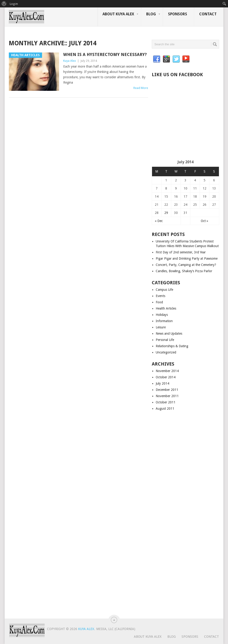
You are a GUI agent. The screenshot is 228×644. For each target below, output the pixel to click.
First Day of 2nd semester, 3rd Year (181, 252)
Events (160, 296)
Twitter (176, 59)
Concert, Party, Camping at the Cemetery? (186, 265)
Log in (14, 4)
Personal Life (165, 340)
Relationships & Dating (172, 346)
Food (159, 302)
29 (166, 213)
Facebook (157, 59)
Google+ (166, 59)
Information (164, 321)
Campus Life (164, 290)
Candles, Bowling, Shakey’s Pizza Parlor (184, 271)
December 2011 (167, 390)
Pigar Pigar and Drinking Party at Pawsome (187, 258)
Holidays (162, 315)
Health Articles (166, 308)
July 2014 (162, 383)
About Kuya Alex (118, 14)
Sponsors (178, 14)
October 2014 (166, 377)
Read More (141, 88)
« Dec (159, 221)
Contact (208, 14)
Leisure (161, 327)
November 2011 (167, 396)
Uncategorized (166, 352)
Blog (151, 14)
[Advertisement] (190, 123)
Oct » (205, 221)
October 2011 (166, 402)
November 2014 (167, 371)
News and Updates (169, 333)
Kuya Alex (70, 61)
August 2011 (165, 409)
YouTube (186, 59)
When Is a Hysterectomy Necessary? (105, 54)
